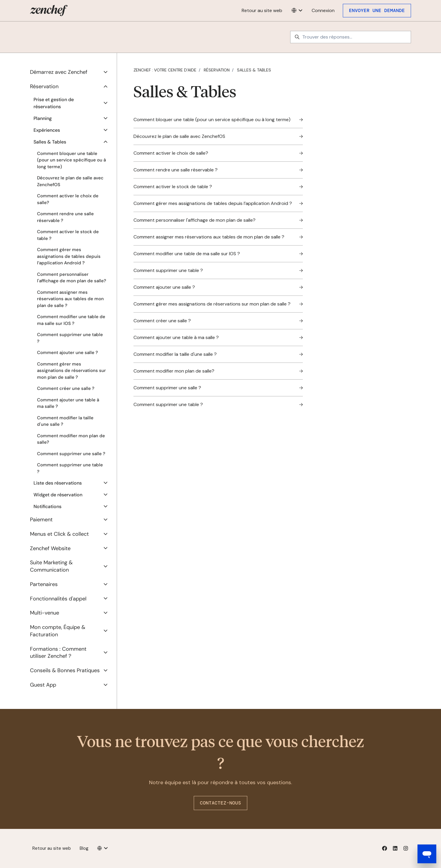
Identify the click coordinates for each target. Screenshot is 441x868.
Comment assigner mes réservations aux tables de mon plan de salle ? (70, 299)
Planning (43, 118)
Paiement (41, 520)
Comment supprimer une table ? (70, 338)
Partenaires (44, 584)
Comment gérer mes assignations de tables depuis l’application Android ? (69, 256)
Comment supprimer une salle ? (71, 454)
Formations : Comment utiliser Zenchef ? (58, 653)
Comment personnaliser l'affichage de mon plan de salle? (72, 278)
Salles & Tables (254, 70)
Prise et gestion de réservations (54, 103)
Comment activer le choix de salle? (68, 199)
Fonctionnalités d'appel (58, 599)
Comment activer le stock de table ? (68, 235)
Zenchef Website (50, 548)
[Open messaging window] (427, 854)
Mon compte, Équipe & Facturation (58, 631)
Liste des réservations (58, 483)
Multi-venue (45, 613)
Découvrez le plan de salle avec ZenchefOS (70, 181)
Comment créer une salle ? (66, 388)
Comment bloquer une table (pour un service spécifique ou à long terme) (71, 160)
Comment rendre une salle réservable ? (65, 217)
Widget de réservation (58, 495)
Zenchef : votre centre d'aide (165, 70)
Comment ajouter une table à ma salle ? (68, 403)
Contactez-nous (220, 803)
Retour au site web (262, 10)
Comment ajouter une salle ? (67, 353)
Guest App (43, 685)
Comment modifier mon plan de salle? (71, 439)
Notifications (47, 506)
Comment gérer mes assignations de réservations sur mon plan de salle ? (71, 371)
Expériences (47, 130)
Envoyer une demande (377, 10)
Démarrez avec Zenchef (59, 72)
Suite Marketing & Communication (51, 566)
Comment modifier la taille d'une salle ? (65, 421)
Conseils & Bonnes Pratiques (65, 670)
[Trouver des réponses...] (351, 37)
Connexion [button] (323, 10)
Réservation (217, 70)
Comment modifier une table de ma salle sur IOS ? (71, 320)
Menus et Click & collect (59, 534)
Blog (84, 848)
